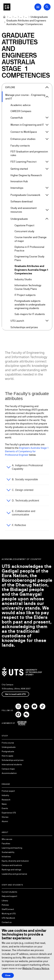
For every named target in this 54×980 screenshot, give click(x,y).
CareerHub (17, 117)
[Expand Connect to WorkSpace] (47, 132)
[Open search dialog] (47, 7)
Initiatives (6, 857)
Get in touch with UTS (15, 694)
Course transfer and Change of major (31, 239)
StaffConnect (8, 909)
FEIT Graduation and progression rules (29, 153)
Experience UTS (9, 813)
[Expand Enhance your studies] (47, 139)
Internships (17, 188)
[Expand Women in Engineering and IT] (47, 125)
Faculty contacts (20, 145)
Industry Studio (23, 279)
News (4, 804)
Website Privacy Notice (36, 968)
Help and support (9, 896)
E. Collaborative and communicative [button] (24, 513)
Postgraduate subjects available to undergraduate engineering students (30, 304)
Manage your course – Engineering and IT (25, 97)
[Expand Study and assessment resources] (47, 210)
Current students (9, 892)
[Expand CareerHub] (47, 118)
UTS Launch (17, 321)
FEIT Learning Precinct (23, 162)
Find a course (8, 743)
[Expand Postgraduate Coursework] (47, 195)
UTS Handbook (8, 918)
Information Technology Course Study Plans (28, 287)
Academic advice (21, 105)
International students (12, 764)
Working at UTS (9, 914)
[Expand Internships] (47, 188)
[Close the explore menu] (47, 87)
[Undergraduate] (39, 17)
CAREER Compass (21, 111)
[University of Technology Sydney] (4, 17)
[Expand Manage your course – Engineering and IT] (47, 97)
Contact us (7, 922)
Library (5, 901)
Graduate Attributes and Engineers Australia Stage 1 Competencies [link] (26, 22)
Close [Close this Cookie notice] (8, 975)
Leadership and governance (14, 874)
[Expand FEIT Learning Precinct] (47, 162)
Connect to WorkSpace (24, 132)
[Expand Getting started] (47, 169)
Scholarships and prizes (24, 327)
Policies (5, 905)
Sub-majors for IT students (30, 314)
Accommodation (9, 773)
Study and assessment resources (24, 210)
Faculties (6, 843)
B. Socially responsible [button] (25, 479)
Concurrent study (24, 231)
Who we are (7, 839)
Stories (5, 817)
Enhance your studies (23, 139)
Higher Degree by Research (26, 175)
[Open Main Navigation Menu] (38, 7)
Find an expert (8, 791)
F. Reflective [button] (19, 525)
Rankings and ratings (11, 870)
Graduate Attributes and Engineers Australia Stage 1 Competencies (31, 270)
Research (6, 800)
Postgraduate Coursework (25, 195)
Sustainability (8, 852)
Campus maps (8, 769)
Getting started (19, 169)
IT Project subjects (25, 295)
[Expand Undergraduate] (47, 219)
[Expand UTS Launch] (47, 321)
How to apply (7, 756)
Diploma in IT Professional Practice (29, 249)
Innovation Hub (19, 181)
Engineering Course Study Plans (29, 258)
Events (5, 808)
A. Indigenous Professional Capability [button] (27, 467)
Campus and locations (12, 865)
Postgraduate (8, 751)
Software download (22, 201)
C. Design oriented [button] (23, 490)
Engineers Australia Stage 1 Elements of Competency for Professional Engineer (27, 451)
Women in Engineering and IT (27, 125)
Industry (5, 795)
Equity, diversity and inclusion (15, 861)
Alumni (5, 821)
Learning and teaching (12, 848)
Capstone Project (24, 225)
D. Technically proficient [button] (26, 500)
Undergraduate (19, 219)
